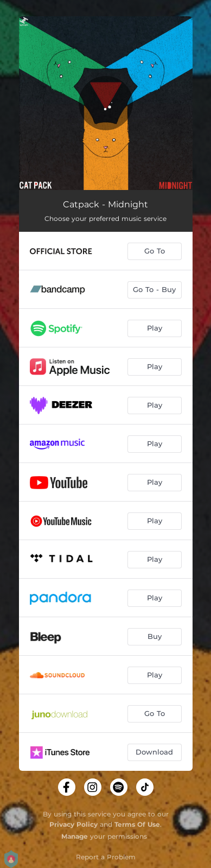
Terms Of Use (137, 824)
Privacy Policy (73, 824)
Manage (75, 836)
